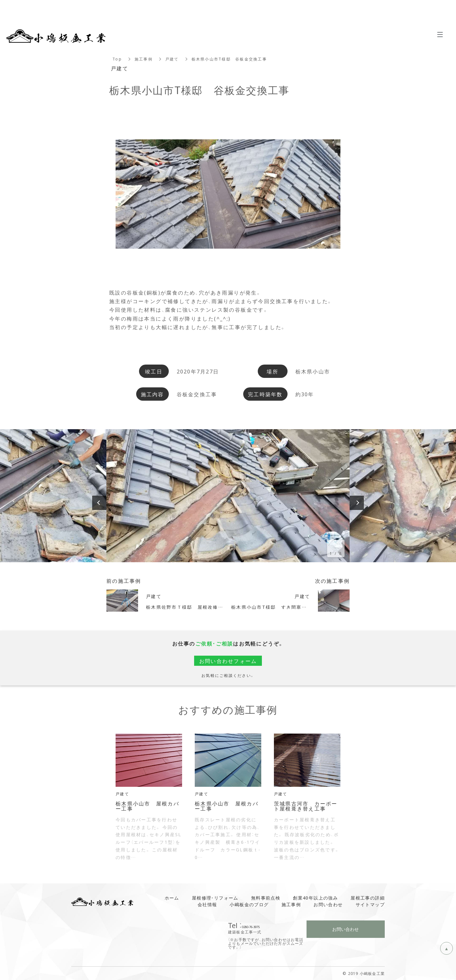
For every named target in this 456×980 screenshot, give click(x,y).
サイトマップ (370, 904)
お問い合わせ (328, 904)
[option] (228, 496)
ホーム (172, 898)
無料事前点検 (266, 898)
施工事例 (144, 59)
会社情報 (207, 904)
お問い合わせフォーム (228, 661)
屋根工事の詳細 (368, 898)
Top (117, 59)
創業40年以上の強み (315, 898)
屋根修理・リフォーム (215, 898)
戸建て (172, 59)
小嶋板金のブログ (249, 904)
